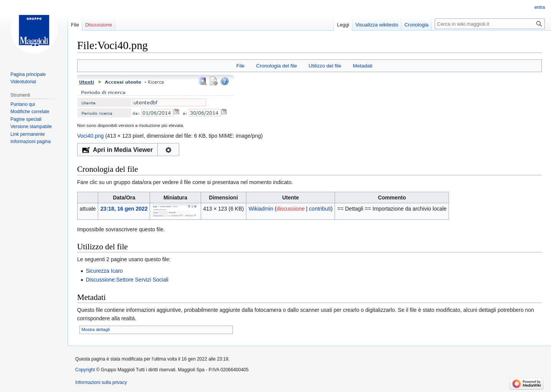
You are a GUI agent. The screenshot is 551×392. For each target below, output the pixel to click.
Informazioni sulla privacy (101, 382)
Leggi (343, 25)
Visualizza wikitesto (377, 25)
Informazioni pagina (31, 142)
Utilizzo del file (325, 66)
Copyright (85, 370)
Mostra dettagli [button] (96, 329)
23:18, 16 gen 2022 (124, 209)
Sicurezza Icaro (104, 271)
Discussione (99, 25)
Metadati (363, 66)
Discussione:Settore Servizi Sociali (127, 280)
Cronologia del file (277, 66)
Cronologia (417, 25)
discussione (291, 209)
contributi (320, 209)
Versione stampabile (31, 127)
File (240, 66)
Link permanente (27, 134)
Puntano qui (23, 104)
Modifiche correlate (30, 112)
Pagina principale (28, 74)
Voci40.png (90, 136)
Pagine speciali (26, 119)
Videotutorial (23, 82)
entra (540, 7)
